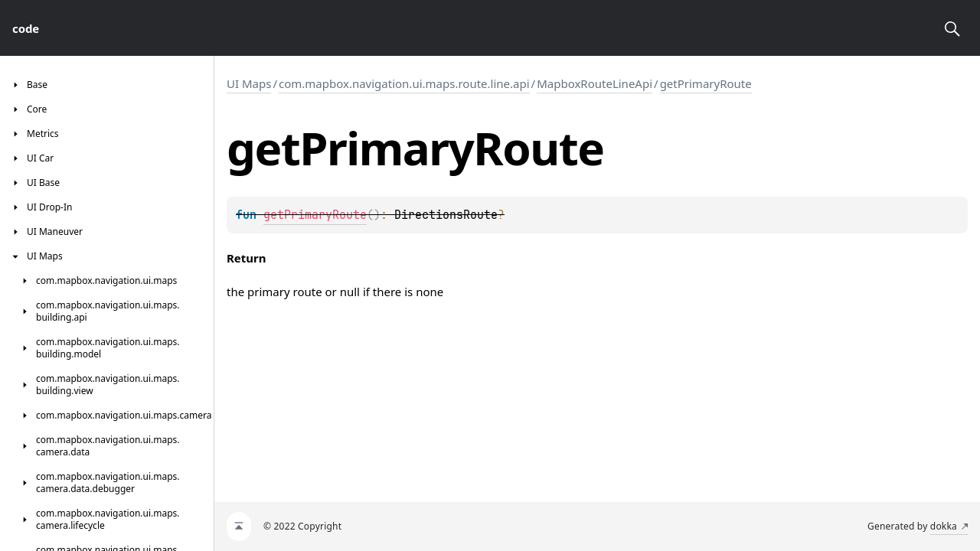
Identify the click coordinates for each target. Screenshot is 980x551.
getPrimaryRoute (706, 83)
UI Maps (249, 83)
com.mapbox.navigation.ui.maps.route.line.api (404, 83)
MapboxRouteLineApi (595, 83)
